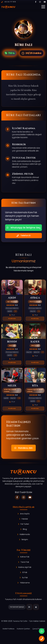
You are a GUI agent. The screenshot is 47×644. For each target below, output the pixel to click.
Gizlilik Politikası (8, 629)
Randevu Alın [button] (23, 448)
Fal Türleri (23, 524)
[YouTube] (45, 2)
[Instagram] (40, 2)
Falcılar (24, 519)
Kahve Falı (23, 557)
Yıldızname (24, 583)
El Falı (23, 572)
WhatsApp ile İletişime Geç (24, 228)
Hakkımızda (23, 534)
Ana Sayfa (23, 514)
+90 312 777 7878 (9, 2)
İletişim (23, 539)
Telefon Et (24, 236)
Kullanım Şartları (23, 629)
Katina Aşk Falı (24, 567)
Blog (24, 529)
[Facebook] (36, 2)
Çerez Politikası (39, 629)
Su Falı (24, 578)
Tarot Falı (23, 562)
